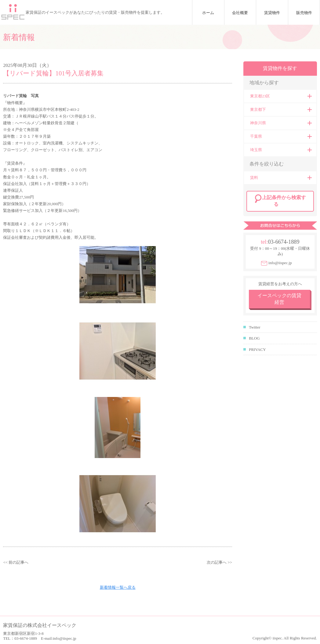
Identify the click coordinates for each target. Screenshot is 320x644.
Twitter (255, 327)
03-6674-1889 (284, 242)
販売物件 (304, 13)
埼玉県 (256, 150)
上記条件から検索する (284, 201)
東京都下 (258, 109)
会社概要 (240, 13)
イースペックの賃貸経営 (279, 299)
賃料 (254, 178)
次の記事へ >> (219, 562)
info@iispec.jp (280, 263)
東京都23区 (260, 96)
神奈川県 (258, 123)
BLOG (254, 338)
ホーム (208, 13)
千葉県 (256, 136)
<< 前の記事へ (16, 562)
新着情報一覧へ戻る (118, 587)
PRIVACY (257, 349)
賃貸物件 (272, 13)
